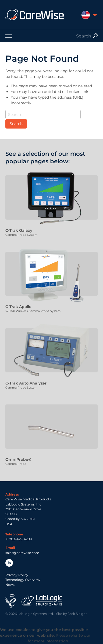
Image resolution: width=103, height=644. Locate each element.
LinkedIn (9, 563)
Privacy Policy (17, 575)
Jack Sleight (77, 614)
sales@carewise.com (22, 553)
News (10, 585)
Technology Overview (23, 580)
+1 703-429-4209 (19, 539)
